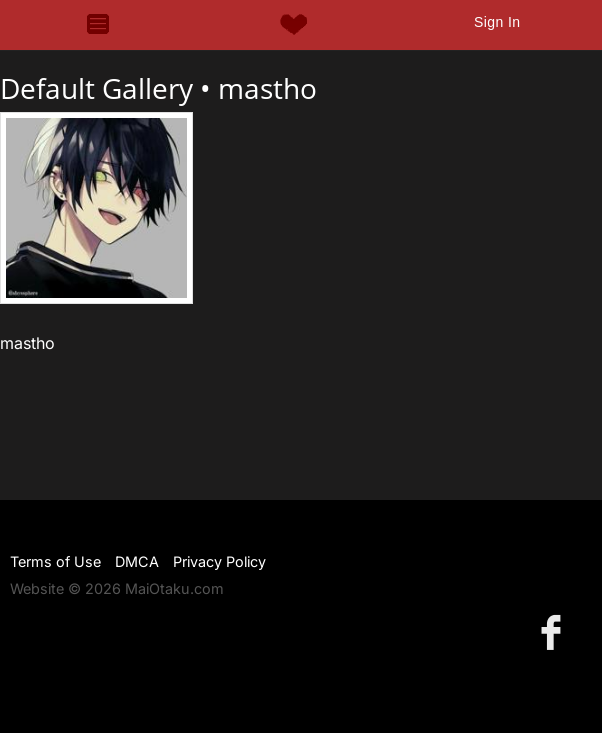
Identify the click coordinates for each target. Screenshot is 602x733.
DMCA (137, 561)
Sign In (497, 22)
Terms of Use (55, 561)
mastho (267, 88)
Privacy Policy (219, 561)
